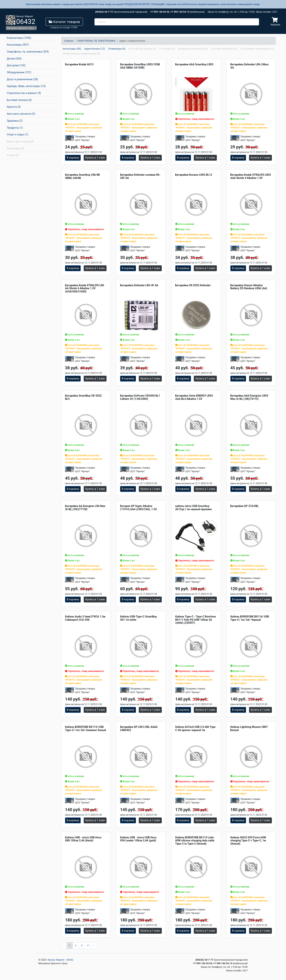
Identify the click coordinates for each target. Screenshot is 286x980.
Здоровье (15, 121)
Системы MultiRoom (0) (224, 49)
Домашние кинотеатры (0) (193, 49)
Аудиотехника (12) (94, 49)
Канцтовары (18, 45)
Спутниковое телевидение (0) (257, 49)
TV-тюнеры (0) (167, 49)
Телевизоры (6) (117, 49)
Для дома (16, 65)
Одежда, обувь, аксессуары (26, 86)
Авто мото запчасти (21, 114)
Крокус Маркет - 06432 (60, 960)
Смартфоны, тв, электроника (28, 52)
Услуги (13, 155)
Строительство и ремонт (24, 93)
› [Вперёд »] (94, 945)
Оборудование (19, 72)
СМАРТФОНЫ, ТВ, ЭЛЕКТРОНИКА (96, 41)
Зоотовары (16, 148)
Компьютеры (19, 38)
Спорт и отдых (18, 134)
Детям (14, 59)
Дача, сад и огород (20, 141)
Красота (14, 107)
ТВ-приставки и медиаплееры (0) (81, 54)
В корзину (73, 158)
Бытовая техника (19, 100)
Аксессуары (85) (72, 49)
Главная (69, 41)
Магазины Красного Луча (20, 28)
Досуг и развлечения (22, 79)
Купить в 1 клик (95, 158)
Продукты (15, 128)
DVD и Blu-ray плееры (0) (142, 49)
